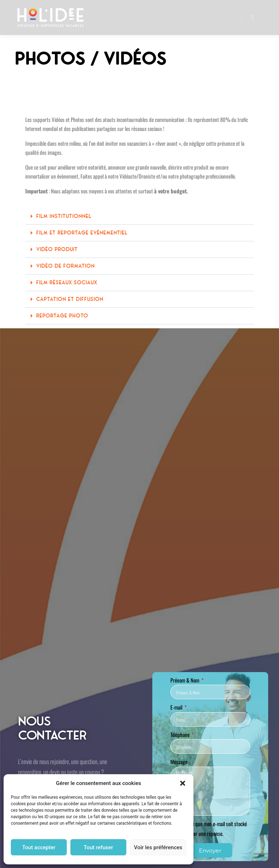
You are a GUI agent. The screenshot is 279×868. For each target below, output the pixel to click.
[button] (183, 783)
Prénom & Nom (185, 680)
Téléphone (180, 735)
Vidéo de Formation (65, 266)
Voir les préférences (158, 847)
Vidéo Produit (57, 249)
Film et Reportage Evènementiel (82, 233)
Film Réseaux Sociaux (67, 282)
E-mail (177, 707)
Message (179, 762)
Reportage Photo (62, 316)
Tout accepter (39, 847)
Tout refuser (99, 847)
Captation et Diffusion (70, 299)
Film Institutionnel (64, 216)
